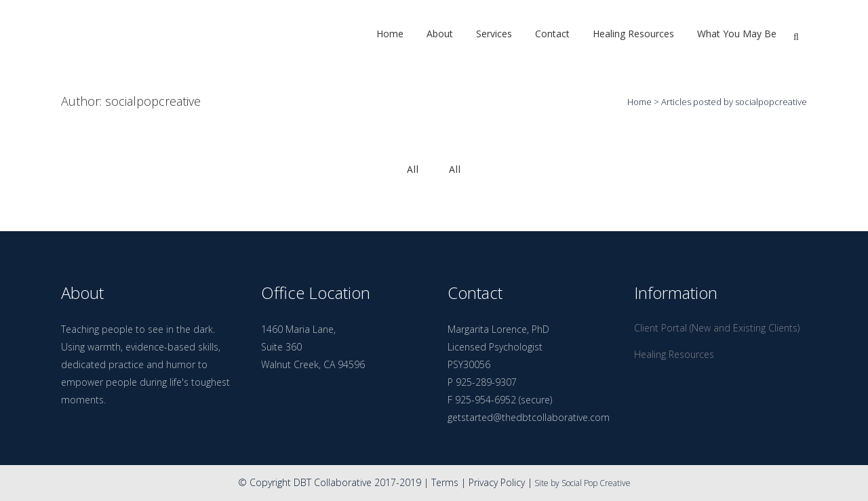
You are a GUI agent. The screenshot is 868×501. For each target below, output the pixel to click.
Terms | (450, 482)
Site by (547, 483)
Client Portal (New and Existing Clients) (717, 328)
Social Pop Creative (596, 483)
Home (639, 102)
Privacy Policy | (500, 482)
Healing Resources (674, 354)
